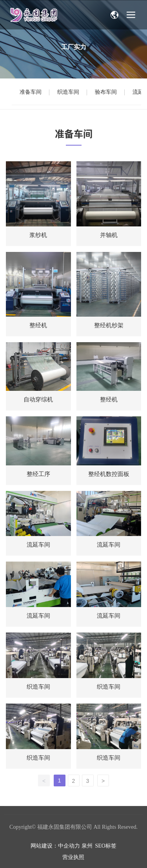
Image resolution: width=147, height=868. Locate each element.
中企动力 (69, 846)
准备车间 (31, 92)
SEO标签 (106, 846)
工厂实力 (74, 47)
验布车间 (106, 92)
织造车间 (68, 92)
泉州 (87, 846)
